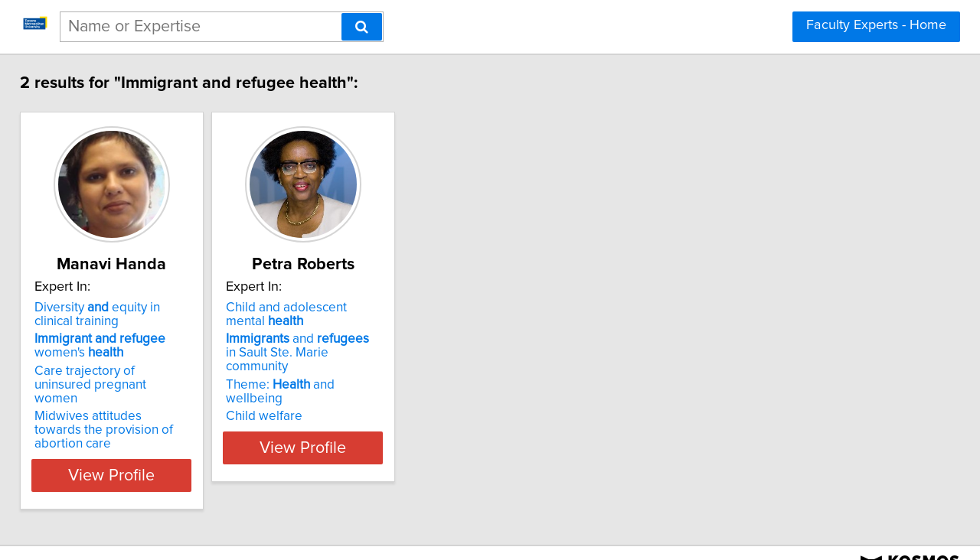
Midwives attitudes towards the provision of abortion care (134, 409)
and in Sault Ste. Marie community (369, 346)
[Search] (362, 27)
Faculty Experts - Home (876, 25)
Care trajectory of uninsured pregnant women (125, 378)
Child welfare (313, 389)
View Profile (142, 448)
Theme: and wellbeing (359, 371)
